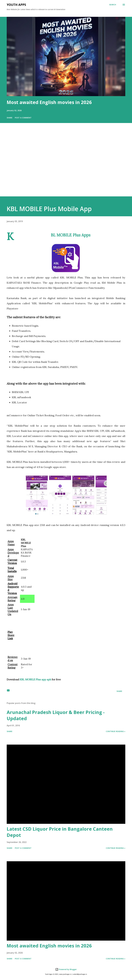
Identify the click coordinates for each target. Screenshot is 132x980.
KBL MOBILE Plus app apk (35, 679)
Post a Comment (23, 118)
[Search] (113, 5)
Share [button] (10, 118)
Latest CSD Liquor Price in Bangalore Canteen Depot (60, 832)
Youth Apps (16, 5)
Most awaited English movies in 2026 (49, 102)
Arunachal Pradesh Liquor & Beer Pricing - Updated (56, 715)
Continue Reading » (116, 731)
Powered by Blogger (66, 969)
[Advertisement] (66, 163)
